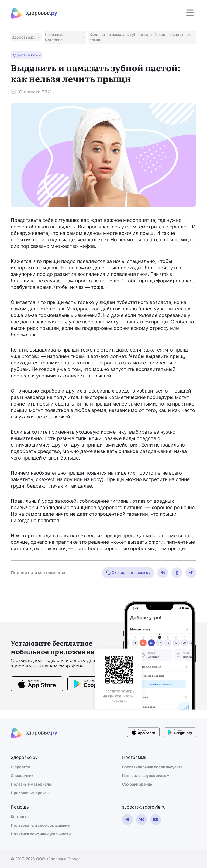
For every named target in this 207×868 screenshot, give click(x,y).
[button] (26, 37)
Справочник (22, 776)
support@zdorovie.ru (144, 807)
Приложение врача (31, 793)
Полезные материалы (31, 784)
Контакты (20, 817)
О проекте (20, 767)
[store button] (37, 685)
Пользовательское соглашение (40, 825)
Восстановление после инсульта (152, 767)
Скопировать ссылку (128, 573)
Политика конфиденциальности (41, 834)
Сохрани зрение (137, 784)
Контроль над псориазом (146, 776)
